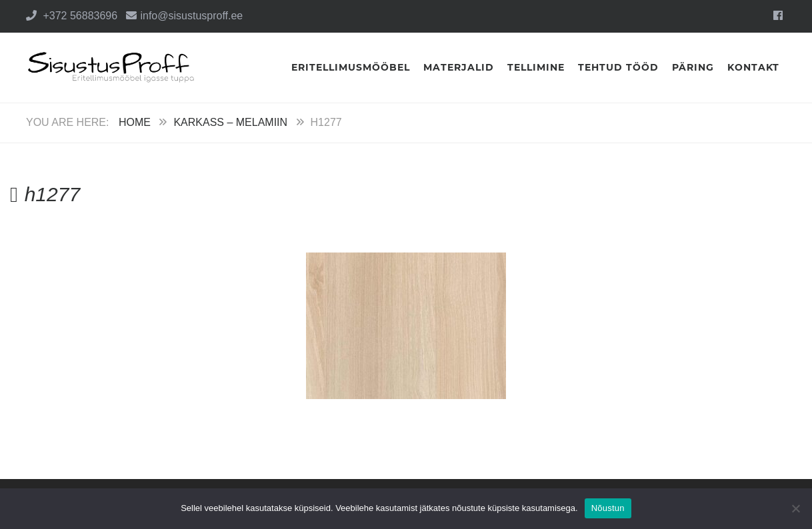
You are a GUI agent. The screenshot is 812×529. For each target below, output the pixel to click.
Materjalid (459, 67)
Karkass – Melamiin (230, 122)
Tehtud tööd (618, 67)
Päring (693, 67)
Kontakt (753, 67)
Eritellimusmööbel (351, 67)
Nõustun (608, 508)
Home (135, 122)
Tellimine (536, 67)
